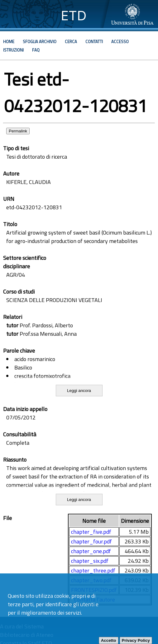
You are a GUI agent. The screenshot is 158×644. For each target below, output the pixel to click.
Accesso (120, 42)
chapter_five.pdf (91, 532)
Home (9, 42)
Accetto (109, 640)
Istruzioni (13, 50)
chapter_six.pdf (90, 561)
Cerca (71, 42)
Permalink (18, 131)
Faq (36, 50)
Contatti (94, 42)
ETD (74, 15)
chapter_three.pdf (93, 570)
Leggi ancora (79, 391)
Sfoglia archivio (40, 42)
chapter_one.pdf (91, 551)
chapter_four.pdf (91, 541)
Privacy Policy (136, 640)
